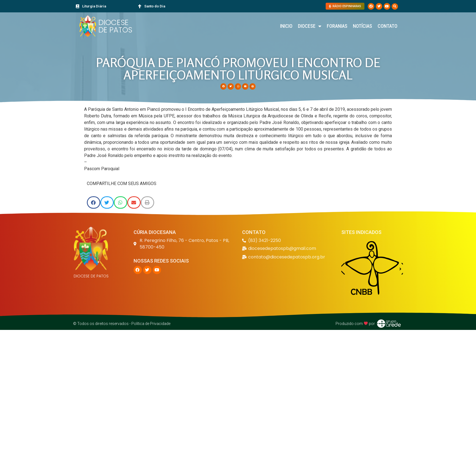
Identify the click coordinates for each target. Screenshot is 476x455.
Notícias (362, 26)
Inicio (286, 26)
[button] (395, 6)
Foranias (337, 26)
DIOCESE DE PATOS (115, 26)
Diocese (310, 26)
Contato (388, 26)
